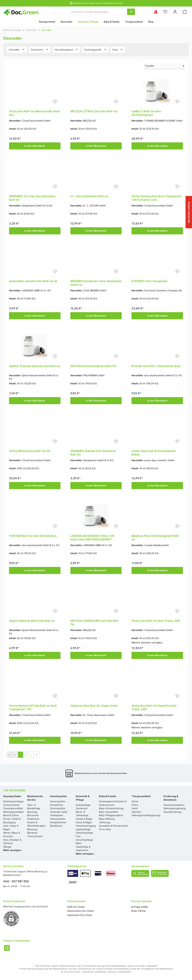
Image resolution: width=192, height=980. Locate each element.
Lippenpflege (83, 829)
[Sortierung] (164, 66)
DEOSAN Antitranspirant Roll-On (93, 366)
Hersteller (17, 49)
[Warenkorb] (185, 12)
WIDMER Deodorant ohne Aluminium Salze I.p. (96, 283)
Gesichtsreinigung (86, 826)
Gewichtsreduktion (174, 805)
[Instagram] (7, 948)
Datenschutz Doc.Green (81, 911)
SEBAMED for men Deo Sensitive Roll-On (32, 198)
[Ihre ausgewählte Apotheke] (156, 12)
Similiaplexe (57, 815)
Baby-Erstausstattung (111, 808)
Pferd (135, 805)
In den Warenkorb (35, 146)
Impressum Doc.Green (80, 915)
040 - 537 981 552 (16, 881)
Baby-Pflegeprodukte (111, 815)
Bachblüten (56, 826)
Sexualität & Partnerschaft (113, 826)
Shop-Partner (139, 911)
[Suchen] (131, 12)
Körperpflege (83, 805)
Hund (135, 808)
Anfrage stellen (140, 907)
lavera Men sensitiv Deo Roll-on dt (33, 281)
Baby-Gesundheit (109, 812)
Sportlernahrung (172, 812)
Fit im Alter (105, 829)
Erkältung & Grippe (13, 801)
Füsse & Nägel (84, 822)
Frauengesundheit (13, 808)
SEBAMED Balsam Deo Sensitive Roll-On (93, 453)
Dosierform (40, 49)
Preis (118, 49)
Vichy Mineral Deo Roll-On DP (30, 451)
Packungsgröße (95, 49)
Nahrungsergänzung (175, 808)
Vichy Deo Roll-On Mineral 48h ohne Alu (34, 113)
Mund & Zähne (11, 815)
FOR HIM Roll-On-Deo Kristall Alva (33, 536)
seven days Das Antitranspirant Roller (154, 453)
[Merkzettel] (165, 12)
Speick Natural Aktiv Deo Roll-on (32, 621)
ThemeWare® (124, 972)
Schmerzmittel (11, 805)
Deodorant (82, 808)
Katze (135, 801)
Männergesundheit (14, 812)
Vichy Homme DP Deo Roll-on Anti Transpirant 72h (33, 707)
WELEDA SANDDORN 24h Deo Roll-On (95, 623)
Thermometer (35, 836)
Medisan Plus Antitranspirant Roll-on (156, 538)
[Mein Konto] (175, 12)
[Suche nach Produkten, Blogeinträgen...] (91, 12)
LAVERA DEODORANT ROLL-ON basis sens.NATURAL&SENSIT (92, 538)
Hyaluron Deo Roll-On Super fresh (94, 706)
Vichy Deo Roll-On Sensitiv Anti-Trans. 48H (154, 707)
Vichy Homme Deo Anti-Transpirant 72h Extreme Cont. (156, 198)
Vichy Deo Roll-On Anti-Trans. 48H (156, 621)
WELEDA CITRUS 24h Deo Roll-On (94, 111)
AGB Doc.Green (76, 907)
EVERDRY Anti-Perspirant (150, 281)
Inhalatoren (33, 819)
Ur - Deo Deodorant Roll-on (89, 196)
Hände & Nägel (84, 819)
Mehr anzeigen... (13, 850)
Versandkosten (89, 966)
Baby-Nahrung (107, 819)
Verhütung (105, 822)
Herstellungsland (66, 49)
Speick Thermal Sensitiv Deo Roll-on (35, 366)
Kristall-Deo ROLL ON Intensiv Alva (156, 366)
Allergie (7, 847)
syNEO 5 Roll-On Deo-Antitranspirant (147, 113)
